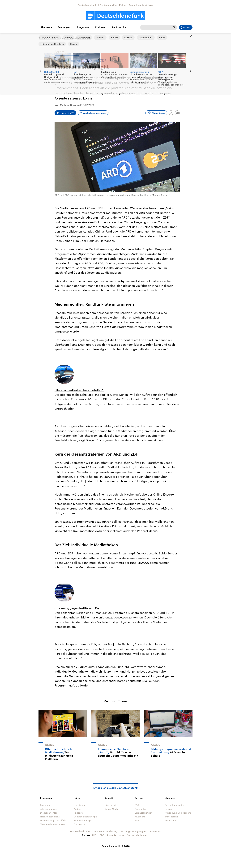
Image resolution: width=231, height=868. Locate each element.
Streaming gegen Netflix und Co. (77, 608)
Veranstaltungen (144, 813)
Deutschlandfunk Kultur (113, 5)
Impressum (155, 831)
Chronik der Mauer (137, 835)
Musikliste (140, 817)
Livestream (80, 805)
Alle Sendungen (49, 809)
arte (122, 835)
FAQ (137, 805)
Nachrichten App (83, 820)
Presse (168, 809)
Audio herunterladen (95, 113)
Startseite (44, 38)
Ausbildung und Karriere (178, 813)
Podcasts (100, 27)
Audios (77, 809)
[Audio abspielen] (65, 113)
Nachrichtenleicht (50, 817)
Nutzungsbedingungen (133, 831)
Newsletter (140, 809)
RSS (137, 820)
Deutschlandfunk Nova (141, 5)
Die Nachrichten (49, 813)
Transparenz (171, 817)
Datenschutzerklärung (105, 831)
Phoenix (112, 835)
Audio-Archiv (119, 27)
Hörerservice (111, 805)
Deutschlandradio (88, 5)
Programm (83, 27)
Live (186, 27)
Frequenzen (80, 824)
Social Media (112, 809)
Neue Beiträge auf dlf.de (53, 820)
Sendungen (64, 27)
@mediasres (58, 38)
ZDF (102, 835)
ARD (94, 835)
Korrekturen (171, 820)
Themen (45, 27)
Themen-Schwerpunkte (53, 824)
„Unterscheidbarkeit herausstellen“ (79, 390)
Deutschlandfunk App (85, 817)
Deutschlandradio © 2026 (116, 846)
